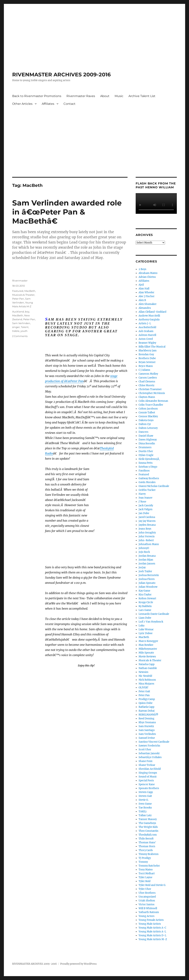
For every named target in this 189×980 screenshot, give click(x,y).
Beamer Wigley (147, 343)
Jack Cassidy (146, 505)
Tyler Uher (145, 889)
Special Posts (146, 781)
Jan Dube (144, 513)
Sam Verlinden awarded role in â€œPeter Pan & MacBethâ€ (67, 212)
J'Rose (142, 502)
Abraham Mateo (148, 273)
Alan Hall (144, 289)
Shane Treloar (147, 765)
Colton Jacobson (148, 409)
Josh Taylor (145, 571)
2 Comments (20, 336)
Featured (18, 291)
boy (27, 312)
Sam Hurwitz (146, 726)
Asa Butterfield (147, 327)
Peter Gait (144, 691)
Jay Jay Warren (147, 521)
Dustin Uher (146, 451)
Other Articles (22, 104)
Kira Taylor (145, 595)
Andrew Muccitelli (149, 316)
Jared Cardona (147, 517)
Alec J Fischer (147, 296)
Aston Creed (146, 339)
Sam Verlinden (21, 323)
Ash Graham (146, 331)
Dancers (144, 432)
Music (119, 96)
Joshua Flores (147, 579)
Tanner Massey (148, 819)
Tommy (143, 862)
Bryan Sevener (147, 362)
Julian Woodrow (148, 587)
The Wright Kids (148, 827)
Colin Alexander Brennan (153, 401)
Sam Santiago (147, 730)
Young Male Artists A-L (152, 932)
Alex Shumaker (148, 304)
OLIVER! (144, 688)
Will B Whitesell (148, 908)
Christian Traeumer (150, 389)
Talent (25, 327)
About (105, 96)
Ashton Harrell (147, 335)
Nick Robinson (147, 680)
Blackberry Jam (148, 351)
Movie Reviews (147, 657)
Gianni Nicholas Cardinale (154, 486)
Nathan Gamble (148, 668)
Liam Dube (145, 618)
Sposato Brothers (149, 788)
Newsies (144, 672)
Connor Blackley (148, 416)
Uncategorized (147, 897)
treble (16, 331)
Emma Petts (146, 463)
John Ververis (147, 536)
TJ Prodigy (145, 858)
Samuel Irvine (147, 738)
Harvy (142, 494)
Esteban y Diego (148, 467)
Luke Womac (146, 629)
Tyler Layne (145, 877)
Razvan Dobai (147, 711)
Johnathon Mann (149, 544)
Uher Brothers (147, 893)
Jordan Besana (147, 556)
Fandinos (144, 471)
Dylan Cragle (146, 455)
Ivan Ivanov (145, 498)
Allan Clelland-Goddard (152, 312)
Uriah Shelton (147, 901)
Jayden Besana (147, 525)
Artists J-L (145, 323)
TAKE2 (143, 812)
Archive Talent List (142, 96)
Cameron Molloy (148, 374)
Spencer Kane (147, 784)
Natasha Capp (147, 664)
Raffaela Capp (146, 707)
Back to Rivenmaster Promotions (37, 96)
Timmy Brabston (149, 854)
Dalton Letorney (148, 428)
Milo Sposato (146, 653)
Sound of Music (148, 777)
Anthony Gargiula (149, 320)
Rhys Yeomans (147, 722)
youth (24, 331)
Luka (141, 626)
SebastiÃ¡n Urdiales (150, 757)
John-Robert (146, 540)
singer (16, 327)
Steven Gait (145, 796)
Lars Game (145, 610)
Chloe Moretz (146, 385)
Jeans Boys (145, 529)
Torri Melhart (147, 873)
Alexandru (145, 308)
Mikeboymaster (148, 649)
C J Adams (144, 370)
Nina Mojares (146, 684)
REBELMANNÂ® (148, 715)
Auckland (18, 312)
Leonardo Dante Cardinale (154, 614)
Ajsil (141, 285)
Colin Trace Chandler (151, 405)
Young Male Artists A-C (152, 928)
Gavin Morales (147, 482)
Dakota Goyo (146, 420)
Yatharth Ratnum (149, 912)
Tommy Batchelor (149, 866)
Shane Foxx (146, 761)
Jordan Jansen (147, 564)
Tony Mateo (146, 870)
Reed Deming (146, 719)
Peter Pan (18, 299)
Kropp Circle (146, 602)
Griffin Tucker (147, 490)
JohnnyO (144, 548)
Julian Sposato (147, 583)
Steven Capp (146, 792)
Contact (69, 104)
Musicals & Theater (23, 295)
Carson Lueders (148, 378)
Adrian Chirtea (147, 277)
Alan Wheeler (146, 292)
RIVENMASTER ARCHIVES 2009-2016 (61, 75)
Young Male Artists (150, 924)
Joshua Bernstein (149, 575)
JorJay (142, 567)
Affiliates (48, 104)
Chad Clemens (147, 382)
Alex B (142, 300)
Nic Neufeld (145, 676)
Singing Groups (148, 773)
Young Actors (147, 916)
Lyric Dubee (146, 633)
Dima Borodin (147, 444)
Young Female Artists (151, 920)
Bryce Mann (146, 366)
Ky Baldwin (145, 606)
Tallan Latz (145, 815)
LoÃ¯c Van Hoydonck (151, 622)
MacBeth (30, 291)
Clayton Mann (147, 397)
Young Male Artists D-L (152, 935)
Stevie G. (144, 800)
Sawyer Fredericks (149, 746)
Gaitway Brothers (149, 478)
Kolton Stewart (147, 598)
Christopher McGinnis (152, 393)
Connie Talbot (147, 413)
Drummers (145, 447)
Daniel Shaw (146, 436)
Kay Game (144, 591)
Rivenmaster (20, 281)
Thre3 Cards (146, 850)
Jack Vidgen (146, 509)
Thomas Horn (147, 846)
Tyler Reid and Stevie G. (152, 885)
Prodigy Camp (147, 699)
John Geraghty (147, 533)
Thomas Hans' (147, 842)
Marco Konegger (148, 641)
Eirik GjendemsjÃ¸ (149, 459)
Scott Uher (145, 750)
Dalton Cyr (145, 424)
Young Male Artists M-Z (153, 939)
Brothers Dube (147, 358)
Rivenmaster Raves (81, 96)
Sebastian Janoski (149, 753)
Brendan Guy (146, 354)
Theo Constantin (148, 831)
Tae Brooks (145, 808)
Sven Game (145, 804)
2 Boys (142, 269)
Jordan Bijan (146, 560)
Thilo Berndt (146, 839)
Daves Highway (148, 440)
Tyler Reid (145, 881)
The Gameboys (147, 823)
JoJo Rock (144, 552)
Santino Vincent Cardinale (154, 742)
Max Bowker (146, 645)
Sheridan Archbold (150, 769)
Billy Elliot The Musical (152, 347)
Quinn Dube (146, 703)
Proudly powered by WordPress (78, 964)
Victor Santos (147, 904)
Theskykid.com (148, 835)
